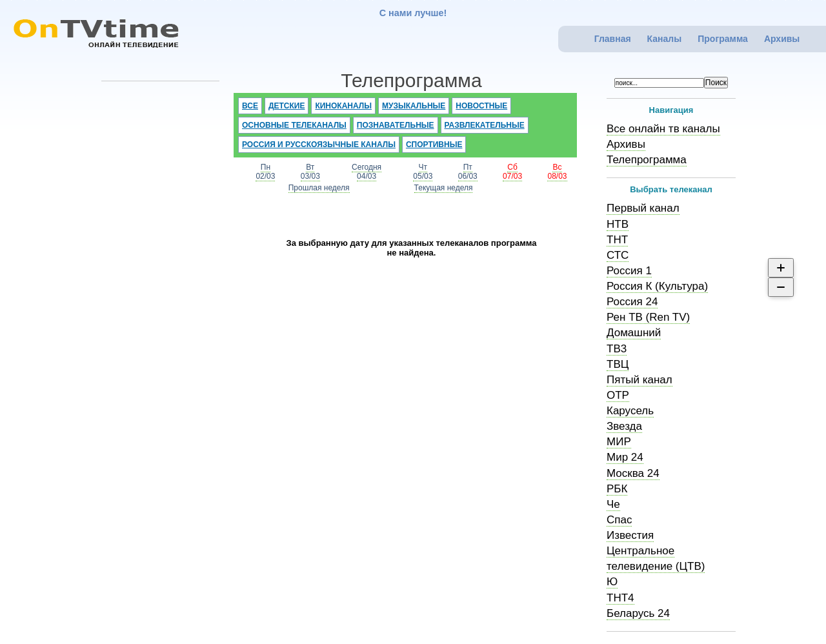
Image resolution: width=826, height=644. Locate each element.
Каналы (665, 39)
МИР (619, 442)
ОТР (618, 395)
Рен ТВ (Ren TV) (648, 317)
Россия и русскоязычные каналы (319, 145)
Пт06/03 (468, 172)
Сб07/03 (512, 172)
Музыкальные (414, 106)
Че (613, 504)
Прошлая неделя (319, 188)
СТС (618, 255)
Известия (630, 535)
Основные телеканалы (294, 125)
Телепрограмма (647, 160)
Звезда (624, 426)
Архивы (782, 39)
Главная (613, 39)
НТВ (618, 224)
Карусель (630, 411)
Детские (287, 106)
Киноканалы (343, 106)
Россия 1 (629, 271)
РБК (617, 489)
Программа (723, 39)
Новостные (481, 106)
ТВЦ (618, 364)
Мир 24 (625, 457)
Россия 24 (632, 302)
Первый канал (643, 208)
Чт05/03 (423, 172)
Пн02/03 (265, 172)
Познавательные (396, 125)
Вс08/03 (557, 172)
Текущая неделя (444, 188)
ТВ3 (617, 349)
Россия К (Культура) (657, 286)
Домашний (634, 333)
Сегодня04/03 (367, 172)
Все (250, 106)
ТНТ (617, 240)
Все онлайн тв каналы (663, 129)
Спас (619, 520)
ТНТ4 (620, 598)
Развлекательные (485, 125)
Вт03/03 (310, 172)
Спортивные (434, 145)
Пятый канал (640, 380)
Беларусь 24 (638, 613)
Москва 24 (633, 473)
